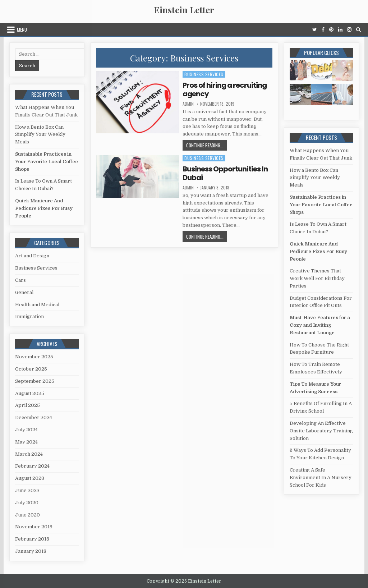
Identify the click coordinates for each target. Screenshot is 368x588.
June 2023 (27, 490)
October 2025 (31, 369)
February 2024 (32, 466)
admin (188, 104)
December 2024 (34, 417)
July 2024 (26, 430)
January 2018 (31, 551)
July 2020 (27, 503)
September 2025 (35, 381)
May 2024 (26, 442)
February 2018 (32, 539)
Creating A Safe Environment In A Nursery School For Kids (321, 477)
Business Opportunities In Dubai (225, 173)
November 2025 (34, 357)
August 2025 (30, 393)
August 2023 (30, 478)
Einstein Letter (184, 10)
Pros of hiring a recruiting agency (225, 89)
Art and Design (32, 256)
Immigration (29, 316)
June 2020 (27, 515)
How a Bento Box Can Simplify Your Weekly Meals (40, 135)
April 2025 (27, 405)
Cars (20, 280)
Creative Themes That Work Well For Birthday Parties (317, 278)
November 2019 (34, 527)
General (24, 292)
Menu (22, 29)
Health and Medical (37, 305)
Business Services (204, 74)
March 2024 (29, 454)
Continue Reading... (207, 146)
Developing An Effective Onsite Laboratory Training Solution (321, 431)
